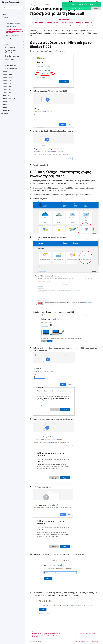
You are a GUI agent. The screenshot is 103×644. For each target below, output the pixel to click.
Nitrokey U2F (7, 80)
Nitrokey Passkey (8, 74)
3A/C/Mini (39, 23)
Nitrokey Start (7, 89)
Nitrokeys (4, 15)
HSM (6, 62)
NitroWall (4, 107)
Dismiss (96, 8)
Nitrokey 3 (6, 71)
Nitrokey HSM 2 (8, 83)
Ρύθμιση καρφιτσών (11, 68)
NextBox (4, 101)
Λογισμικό (5, 113)
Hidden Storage (9, 59)
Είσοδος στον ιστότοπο (13, 24)
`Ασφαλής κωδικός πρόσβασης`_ (10, 51)
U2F (6, 42)
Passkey (49, 23)
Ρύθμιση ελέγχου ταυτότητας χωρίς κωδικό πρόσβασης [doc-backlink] (61, 174)
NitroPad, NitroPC (7, 95)
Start (87, 23)
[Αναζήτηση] (13, 8)
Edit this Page (79, 641)
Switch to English (77, 8)
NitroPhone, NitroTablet (9, 98)
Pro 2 (64, 23)
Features (6, 18)
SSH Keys (9, 39)
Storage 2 (79, 23)
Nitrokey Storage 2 (9, 92)
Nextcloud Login (11, 27)
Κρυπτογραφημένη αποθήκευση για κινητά (12, 56)
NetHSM (4, 104)
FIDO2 (6, 21)
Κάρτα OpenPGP (10, 47)
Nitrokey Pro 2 (7, 86)
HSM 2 (57, 23)
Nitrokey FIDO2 (8, 77)
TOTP (6, 44)
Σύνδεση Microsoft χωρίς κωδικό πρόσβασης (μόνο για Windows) (14, 31)
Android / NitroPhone (13, 36)
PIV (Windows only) (10, 65)
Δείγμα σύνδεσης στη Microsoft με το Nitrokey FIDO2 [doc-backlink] (61, 45)
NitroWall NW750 (7, 110)
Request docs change (92, 641)
